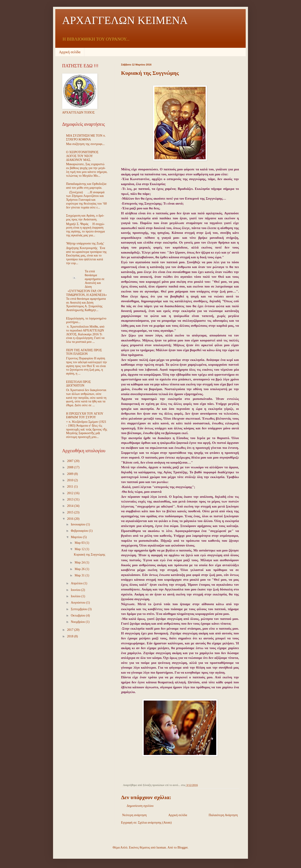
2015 (71, 512)
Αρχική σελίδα (70, 52)
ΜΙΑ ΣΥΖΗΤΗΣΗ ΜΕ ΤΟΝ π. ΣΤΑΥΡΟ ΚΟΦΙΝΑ (86, 138)
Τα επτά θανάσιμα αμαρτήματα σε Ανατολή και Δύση (95, 279)
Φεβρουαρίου (80, 531)
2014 (71, 506)
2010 (71, 480)
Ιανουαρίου (78, 524)
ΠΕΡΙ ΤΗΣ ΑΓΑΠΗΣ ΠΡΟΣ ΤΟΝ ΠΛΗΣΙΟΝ (84, 352)
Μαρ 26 (80, 569)
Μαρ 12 (80, 549)
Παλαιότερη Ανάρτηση (223, 815)
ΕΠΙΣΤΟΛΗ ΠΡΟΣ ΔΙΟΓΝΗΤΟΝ (79, 384)
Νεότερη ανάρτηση (134, 815)
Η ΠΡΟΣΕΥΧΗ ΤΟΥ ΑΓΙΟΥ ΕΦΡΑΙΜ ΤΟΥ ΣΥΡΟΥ (85, 416)
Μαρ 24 (80, 562)
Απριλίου (77, 583)
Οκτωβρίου (78, 615)
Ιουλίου (76, 596)
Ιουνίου (76, 590)
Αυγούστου (78, 603)
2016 (71, 519)
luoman (161, 847)
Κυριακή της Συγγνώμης (90, 555)
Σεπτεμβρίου (79, 609)
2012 (71, 493)
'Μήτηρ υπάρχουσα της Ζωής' (85, 243)
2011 (71, 487)
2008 (71, 467)
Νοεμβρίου (78, 622)
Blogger (182, 847)
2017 (71, 630)
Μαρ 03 (80, 543)
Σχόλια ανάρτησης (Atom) (155, 823)
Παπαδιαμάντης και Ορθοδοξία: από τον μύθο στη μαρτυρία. (87, 186)
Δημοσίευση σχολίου (140, 806)
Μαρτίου (77, 537)
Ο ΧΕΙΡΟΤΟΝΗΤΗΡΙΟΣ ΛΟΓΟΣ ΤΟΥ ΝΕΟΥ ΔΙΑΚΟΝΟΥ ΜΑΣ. (82, 156)
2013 (71, 499)
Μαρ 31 (80, 575)
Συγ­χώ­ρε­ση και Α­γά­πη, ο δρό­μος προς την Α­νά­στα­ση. (85, 218)
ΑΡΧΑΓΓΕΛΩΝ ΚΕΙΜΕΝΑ (125, 20)
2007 (71, 461)
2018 (71, 636)
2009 (71, 474)
